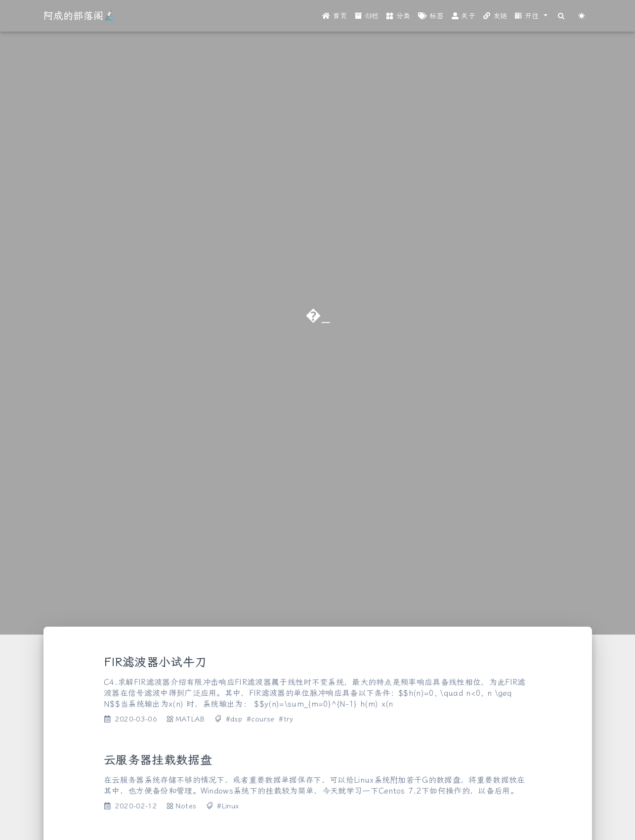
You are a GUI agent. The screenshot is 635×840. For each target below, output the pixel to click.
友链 (495, 16)
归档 (367, 16)
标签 (431, 16)
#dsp (234, 719)
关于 (464, 16)
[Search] (562, 16)
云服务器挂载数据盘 (158, 760)
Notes (186, 806)
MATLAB (190, 719)
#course (261, 719)
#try (286, 719)
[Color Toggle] (582, 16)
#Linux (228, 806)
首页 (335, 16)
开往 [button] (528, 16)
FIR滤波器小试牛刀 (155, 662)
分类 (398, 16)
